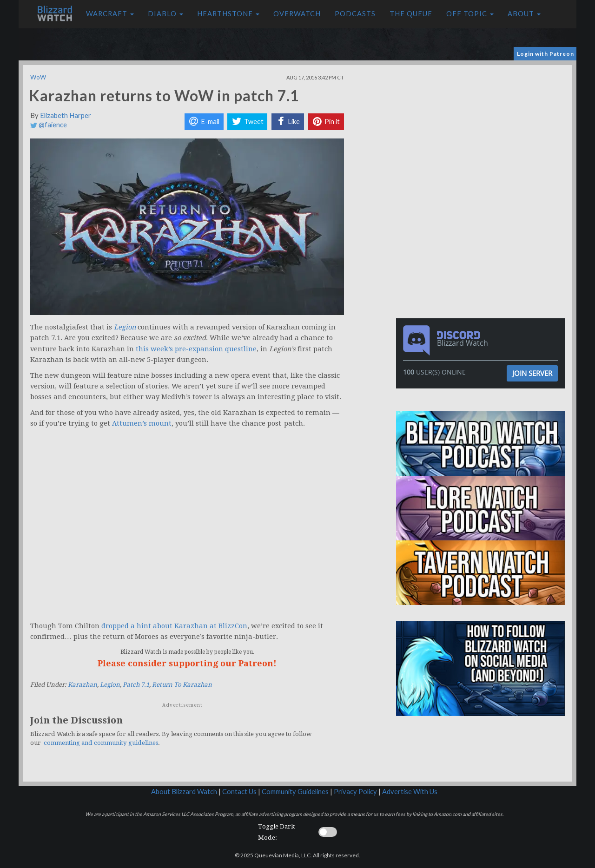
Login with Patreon (545, 54)
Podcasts (355, 14)
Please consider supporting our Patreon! (187, 663)
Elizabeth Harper (66, 115)
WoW (38, 77)
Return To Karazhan (182, 685)
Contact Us (239, 792)
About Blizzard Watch (184, 792)
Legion (110, 685)
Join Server (532, 373)
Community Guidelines (295, 792)
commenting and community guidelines (101, 743)
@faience (49, 125)
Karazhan (83, 685)
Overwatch (297, 14)
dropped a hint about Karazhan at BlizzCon (174, 626)
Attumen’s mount (142, 423)
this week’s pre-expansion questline (196, 349)
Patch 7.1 (136, 685)
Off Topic (470, 14)
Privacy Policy (355, 792)
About (524, 14)
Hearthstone (228, 14)
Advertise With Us (410, 792)
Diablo (165, 14)
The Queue (411, 14)
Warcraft (110, 14)
